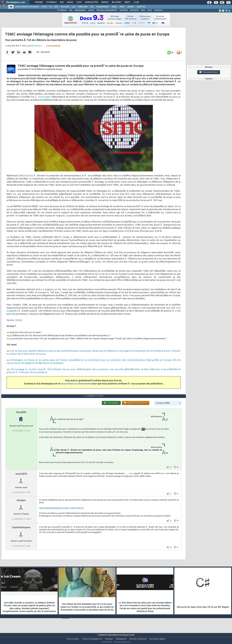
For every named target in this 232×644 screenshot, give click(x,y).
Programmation (103, 7)
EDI (92, 7)
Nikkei (19, 322)
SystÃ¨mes (141, 7)
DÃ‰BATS (134, 10)
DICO (150, 10)
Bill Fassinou (36, 48)
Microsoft (65, 7)
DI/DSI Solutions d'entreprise (27, 7)
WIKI (143, 10)
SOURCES (124, 10)
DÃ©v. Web (83, 7)
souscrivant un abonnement (76, 386)
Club (136, 2)
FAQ (62, 2)
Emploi (105, 2)
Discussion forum (209, 72)
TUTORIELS (62, 10)
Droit (127, 2)
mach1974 (21, 479)
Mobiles (131, 7)
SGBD (114, 7)
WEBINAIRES (80, 10)
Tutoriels (51, 2)
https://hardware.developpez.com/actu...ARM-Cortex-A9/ (61, 514)
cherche (29, 178)
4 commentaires (53, 48)
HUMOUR (158, 10)
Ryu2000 (21, 418)
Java (73, 7)
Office (122, 7)
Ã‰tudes (116, 2)
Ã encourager (43, 99)
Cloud (44, 7)
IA (50, 7)
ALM (56, 7)
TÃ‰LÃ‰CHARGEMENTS (107, 10)
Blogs (70, 2)
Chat (79, 2)
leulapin (21, 506)
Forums (39, 2)
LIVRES (91, 10)
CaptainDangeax (21, 533)
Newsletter (92, 2)
